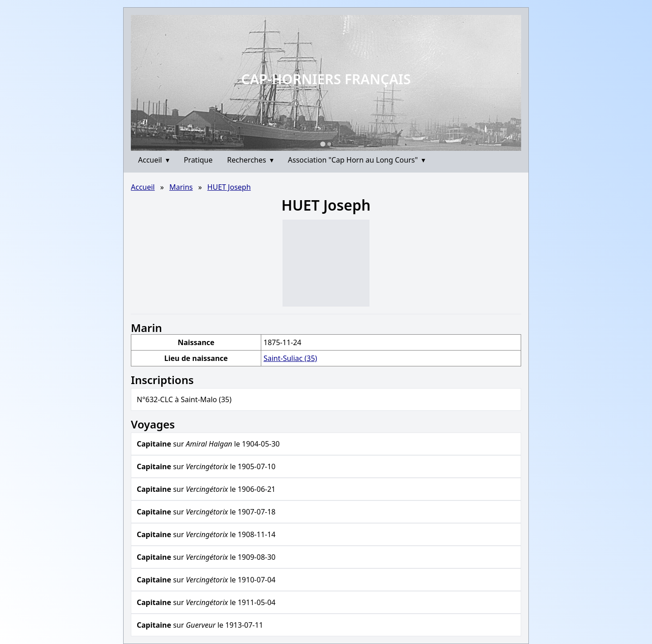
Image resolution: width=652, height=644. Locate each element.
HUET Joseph (229, 187)
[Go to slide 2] (329, 144)
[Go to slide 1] (323, 144)
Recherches (250, 160)
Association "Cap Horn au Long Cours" (357, 160)
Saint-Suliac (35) (290, 358)
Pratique (198, 160)
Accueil (154, 160)
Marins (181, 187)
